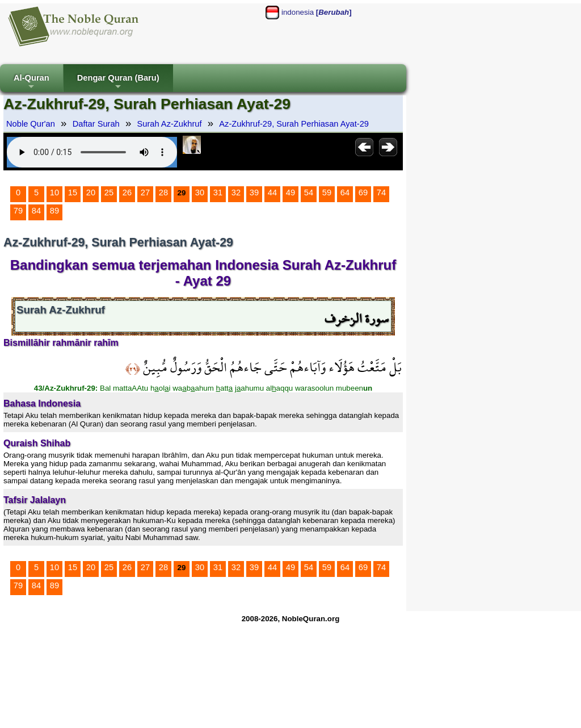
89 (54, 211)
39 (254, 193)
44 (272, 193)
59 (327, 193)
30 (200, 193)
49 (290, 193)
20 (91, 193)
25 (109, 193)
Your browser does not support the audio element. (92, 152)
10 (54, 193)
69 (363, 193)
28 (163, 193)
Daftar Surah (96, 124)
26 (127, 193)
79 (18, 211)
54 (309, 193)
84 (36, 211)
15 (73, 193)
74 (381, 193)
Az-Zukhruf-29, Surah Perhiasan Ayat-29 (294, 124)
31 (218, 193)
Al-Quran (31, 83)
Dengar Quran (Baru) (118, 83)
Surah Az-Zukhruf (170, 124)
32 (236, 193)
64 (345, 193)
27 (145, 193)
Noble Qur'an (31, 124)
